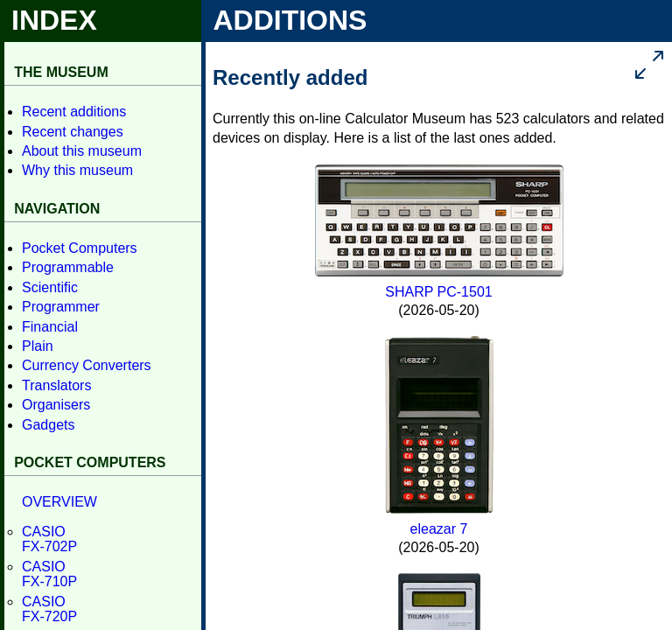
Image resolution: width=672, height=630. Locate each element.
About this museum (82, 151)
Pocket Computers (80, 248)
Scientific (50, 287)
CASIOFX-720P (49, 609)
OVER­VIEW (59, 502)
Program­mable (68, 267)
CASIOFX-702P (49, 539)
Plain (38, 346)
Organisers (56, 405)
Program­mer (61, 307)
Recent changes (73, 132)
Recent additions (74, 112)
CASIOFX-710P (49, 574)
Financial (50, 327)
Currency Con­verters (87, 365)
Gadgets (48, 425)
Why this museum (77, 170)
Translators (56, 385)
